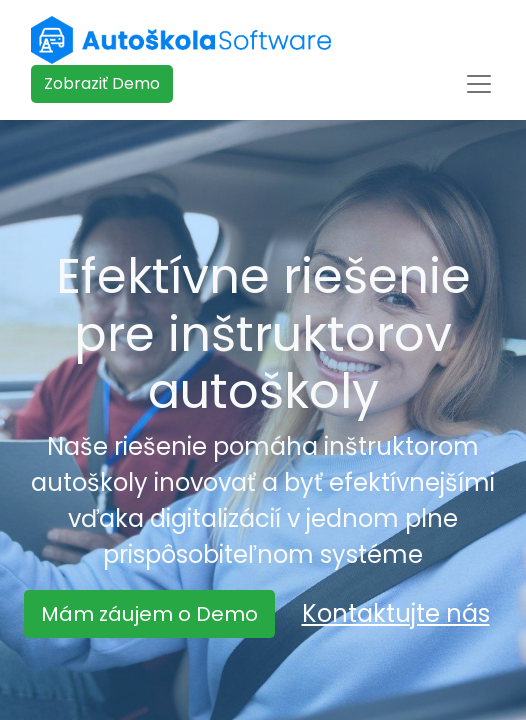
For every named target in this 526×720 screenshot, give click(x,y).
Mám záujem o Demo (149, 614)
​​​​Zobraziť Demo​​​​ (102, 83)
